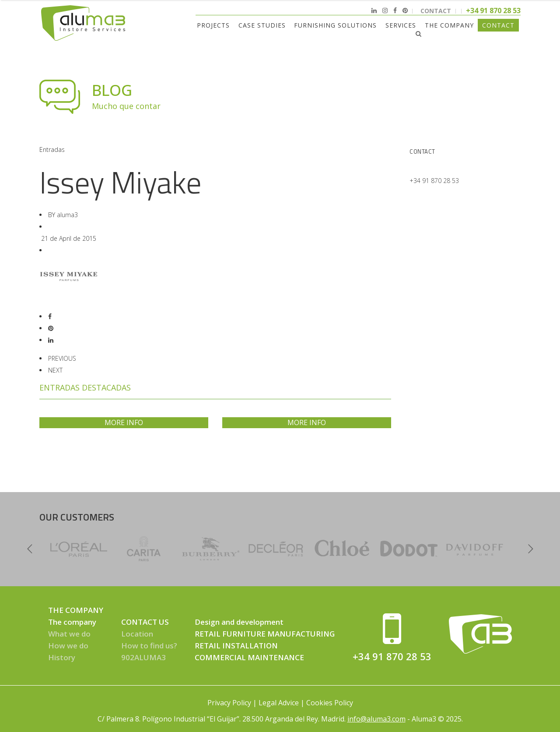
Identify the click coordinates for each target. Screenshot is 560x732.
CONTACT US (145, 622)
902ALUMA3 (143, 657)
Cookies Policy (330, 703)
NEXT (55, 370)
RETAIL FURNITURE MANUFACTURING (265, 634)
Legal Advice (279, 703)
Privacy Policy (229, 703)
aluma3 (67, 215)
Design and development (239, 622)
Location (137, 634)
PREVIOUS (62, 358)
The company (72, 622)
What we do (69, 634)
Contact (422, 151)
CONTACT (436, 11)
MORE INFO (124, 422)
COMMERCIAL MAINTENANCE (249, 657)
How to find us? (149, 646)
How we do (68, 646)
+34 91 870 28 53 (434, 181)
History (62, 657)
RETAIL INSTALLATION (236, 646)
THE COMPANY (76, 610)
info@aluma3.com (376, 719)
